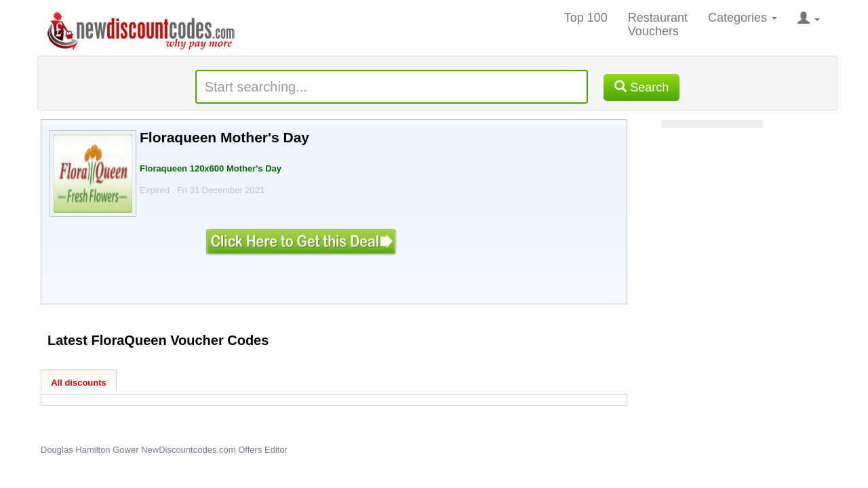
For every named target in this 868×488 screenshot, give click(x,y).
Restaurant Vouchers (658, 24)
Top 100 (586, 18)
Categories (743, 18)
